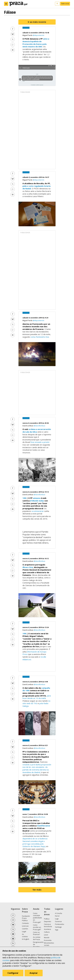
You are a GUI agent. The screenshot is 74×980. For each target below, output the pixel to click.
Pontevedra (59, 924)
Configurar (13, 973)
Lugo (57, 919)
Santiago (58, 927)
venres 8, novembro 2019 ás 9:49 (35, 682)
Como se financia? (36, 933)
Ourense (58, 921)
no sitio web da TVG (36, 702)
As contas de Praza (37, 938)
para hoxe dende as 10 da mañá (37, 697)
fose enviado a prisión (40, 442)
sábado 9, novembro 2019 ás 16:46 (36, 33)
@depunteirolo (39, 35)
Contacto (25, 923)
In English (26, 939)
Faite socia (65, 4)
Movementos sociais (49, 944)
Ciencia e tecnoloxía (48, 925)
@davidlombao (39, 426)
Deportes (48, 921)
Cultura (47, 932)
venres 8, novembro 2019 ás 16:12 (36, 559)
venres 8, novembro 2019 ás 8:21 (35, 745)
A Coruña (58, 913)
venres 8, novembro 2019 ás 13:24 (36, 627)
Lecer (46, 935)
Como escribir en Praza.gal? (37, 927)
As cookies (25, 935)
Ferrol (57, 916)
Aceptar (34, 973)
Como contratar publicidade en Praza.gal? (37, 918)
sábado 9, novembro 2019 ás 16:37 (36, 177)
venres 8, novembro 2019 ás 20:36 (36, 423)
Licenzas (25, 926)
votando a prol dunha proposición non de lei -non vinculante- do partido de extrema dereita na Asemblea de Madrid (37, 768)
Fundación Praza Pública (26, 918)
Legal (24, 931)
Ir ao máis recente (37, 22)
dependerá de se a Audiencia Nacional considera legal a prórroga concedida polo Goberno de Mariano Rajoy (35, 842)
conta (40, 337)
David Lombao (28, 426)
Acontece (47, 929)
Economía (48, 940)
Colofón (25, 929)
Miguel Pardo (28, 35)
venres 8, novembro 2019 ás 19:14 (36, 492)
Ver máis (37, 890)
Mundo (47, 937)
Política (47, 919)
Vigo (57, 930)
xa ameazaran (38, 511)
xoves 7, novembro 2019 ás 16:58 (35, 814)
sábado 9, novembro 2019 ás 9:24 (35, 318)
